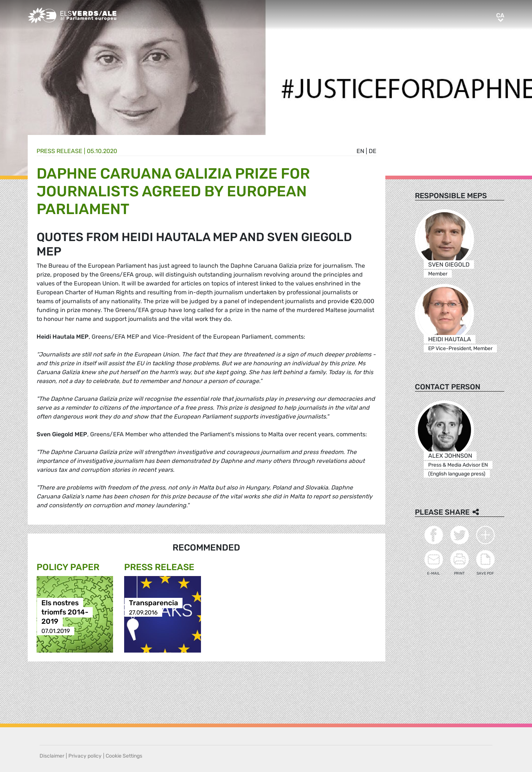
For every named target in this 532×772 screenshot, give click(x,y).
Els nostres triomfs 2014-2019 (65, 612)
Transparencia (154, 603)
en (360, 151)
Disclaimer (52, 756)
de (373, 151)
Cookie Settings (124, 756)
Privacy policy (85, 756)
